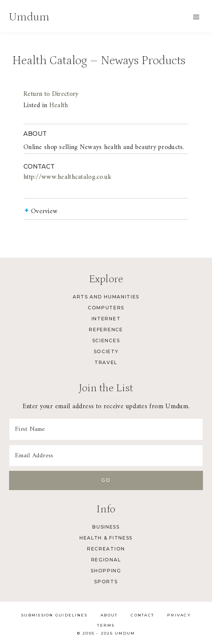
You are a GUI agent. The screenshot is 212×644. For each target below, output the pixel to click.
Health (59, 105)
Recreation (106, 549)
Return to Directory (51, 94)
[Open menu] (196, 17)
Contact (142, 615)
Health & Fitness (106, 538)
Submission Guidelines (54, 615)
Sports (106, 582)
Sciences (106, 340)
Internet (106, 319)
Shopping (106, 571)
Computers (106, 308)
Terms (106, 625)
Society (106, 351)
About (109, 615)
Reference (106, 330)
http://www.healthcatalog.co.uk (68, 177)
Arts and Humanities (106, 297)
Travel (106, 362)
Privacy (179, 615)
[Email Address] (106, 456)
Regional (106, 560)
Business (106, 527)
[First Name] (106, 429)
